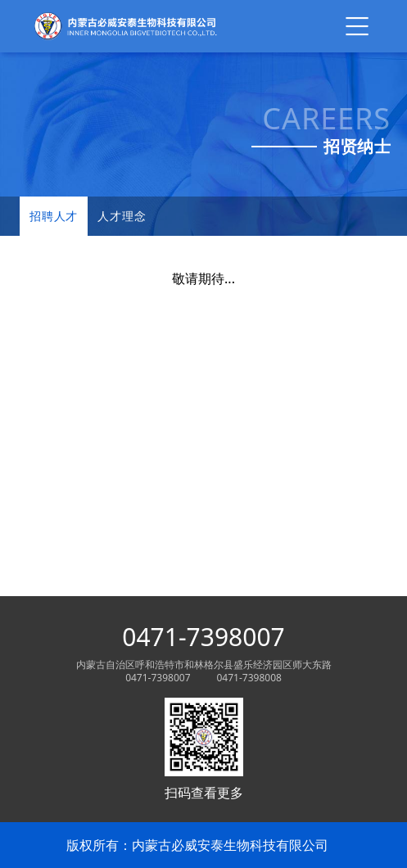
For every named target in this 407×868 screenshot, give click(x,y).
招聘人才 (54, 216)
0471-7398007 (203, 637)
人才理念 (122, 216)
